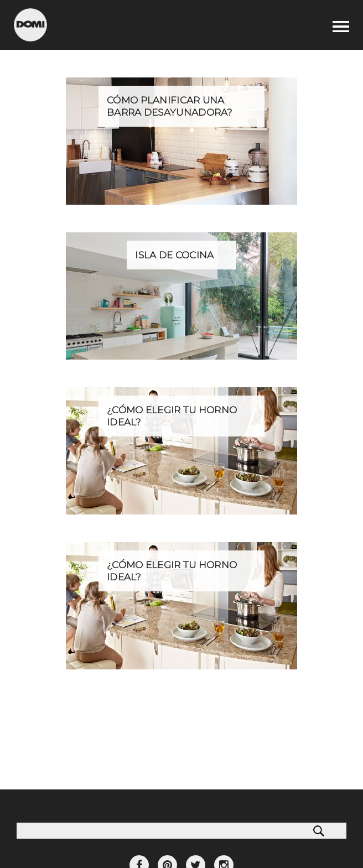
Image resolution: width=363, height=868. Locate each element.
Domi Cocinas (30, 25)
